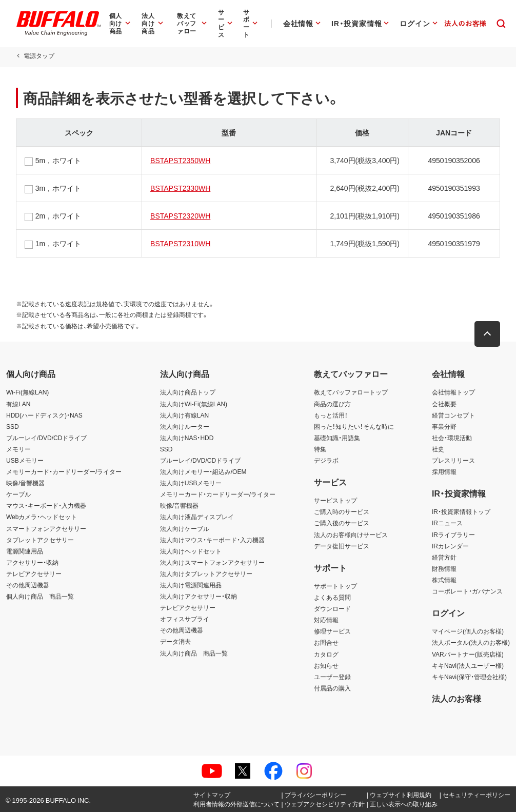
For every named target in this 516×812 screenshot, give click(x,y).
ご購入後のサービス (342, 523)
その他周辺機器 (28, 585)
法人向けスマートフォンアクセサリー (212, 562)
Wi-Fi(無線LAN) (27, 392)
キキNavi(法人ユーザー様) (468, 665)
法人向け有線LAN (184, 415)
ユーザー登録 (332, 677)
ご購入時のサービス (342, 511)
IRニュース (447, 523)
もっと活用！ (331, 415)
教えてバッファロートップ (351, 392)
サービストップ (335, 500)
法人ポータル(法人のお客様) (471, 642)
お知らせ (326, 665)
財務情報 (444, 568)
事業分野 (444, 426)
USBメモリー (25, 460)
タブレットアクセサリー (40, 540)
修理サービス (332, 631)
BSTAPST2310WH (180, 243)
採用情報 (444, 471)
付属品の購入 (332, 688)
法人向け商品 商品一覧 (194, 653)
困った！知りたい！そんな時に (354, 426)
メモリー (18, 449)
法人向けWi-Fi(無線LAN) (194, 404)
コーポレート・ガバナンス (467, 591)
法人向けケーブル (185, 528)
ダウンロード (332, 608)
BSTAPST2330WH (180, 188)
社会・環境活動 (452, 438)
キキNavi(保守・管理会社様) (469, 677)
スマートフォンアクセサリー (46, 528)
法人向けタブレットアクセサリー (206, 573)
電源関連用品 (25, 551)
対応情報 (326, 620)
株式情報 (444, 580)
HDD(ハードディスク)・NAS (44, 415)
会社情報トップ (453, 392)
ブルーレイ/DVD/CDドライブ (46, 438)
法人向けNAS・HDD (187, 438)
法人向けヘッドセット (191, 551)
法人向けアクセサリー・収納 (199, 596)
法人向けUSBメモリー (191, 483)
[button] (488, 334)
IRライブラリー (453, 534)
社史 (438, 449)
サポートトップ (335, 586)
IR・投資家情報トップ (461, 511)
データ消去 (175, 641)
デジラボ (326, 460)
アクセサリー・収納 (32, 562)
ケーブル (18, 494)
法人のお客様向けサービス (351, 534)
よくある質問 (332, 597)
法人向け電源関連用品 (191, 585)
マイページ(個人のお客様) (468, 631)
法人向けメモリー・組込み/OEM (203, 471)
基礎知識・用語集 (337, 438)
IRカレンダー (450, 546)
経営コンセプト (453, 415)
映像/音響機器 (25, 483)
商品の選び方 (332, 404)
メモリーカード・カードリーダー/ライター (64, 471)
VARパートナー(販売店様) (468, 654)
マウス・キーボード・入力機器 (46, 505)
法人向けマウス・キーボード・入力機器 (212, 540)
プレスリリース (453, 460)
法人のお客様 (457, 698)
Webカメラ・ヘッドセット (42, 517)
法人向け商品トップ (188, 392)
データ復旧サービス (342, 546)
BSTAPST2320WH (180, 215)
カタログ (326, 654)
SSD (13, 426)
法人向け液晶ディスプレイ (197, 517)
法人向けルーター (185, 426)
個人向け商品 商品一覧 (40, 596)
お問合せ (326, 642)
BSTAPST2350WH (180, 160)
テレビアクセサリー (34, 573)
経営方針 (444, 557)
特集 (320, 449)
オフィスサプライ (185, 619)
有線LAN (18, 404)
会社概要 (444, 404)
